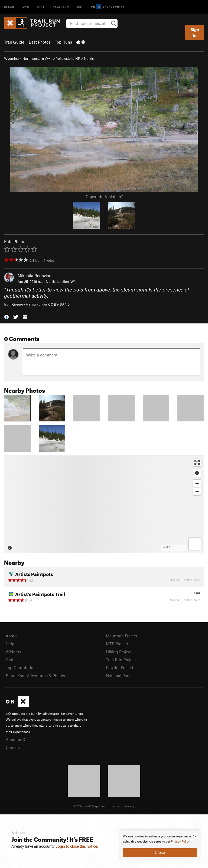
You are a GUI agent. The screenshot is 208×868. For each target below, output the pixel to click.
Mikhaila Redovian (35, 276)
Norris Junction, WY (61, 281)
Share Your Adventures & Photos (35, 676)
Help (10, 644)
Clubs (11, 660)
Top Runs (63, 42)
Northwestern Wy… (37, 58)
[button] (6, 317)
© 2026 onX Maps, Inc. (90, 806)
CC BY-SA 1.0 (59, 304)
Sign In (195, 32)
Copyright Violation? (104, 196)
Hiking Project (119, 652)
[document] (160, 845)
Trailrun (61, 7)
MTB (26, 7)
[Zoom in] (197, 484)
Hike (41, 7)
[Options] (195, 544)
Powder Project (120, 667)
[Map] (104, 504)
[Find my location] (197, 473)
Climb (9, 7)
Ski (80, 7)
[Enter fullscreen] (197, 462)
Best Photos (40, 42)
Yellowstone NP (68, 58)
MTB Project (117, 644)
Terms (115, 806)
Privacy (129, 806)
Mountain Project (122, 636)
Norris (89, 58)
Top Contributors (21, 667)
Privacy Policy (180, 842)
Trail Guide (14, 42)
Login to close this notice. (77, 846)
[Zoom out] (197, 491)
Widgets (13, 652)
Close (160, 852)
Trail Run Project (121, 660)
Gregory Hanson (25, 304)
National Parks (119, 676)
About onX (15, 739)
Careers (13, 747)
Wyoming (11, 58)
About (11, 636)
